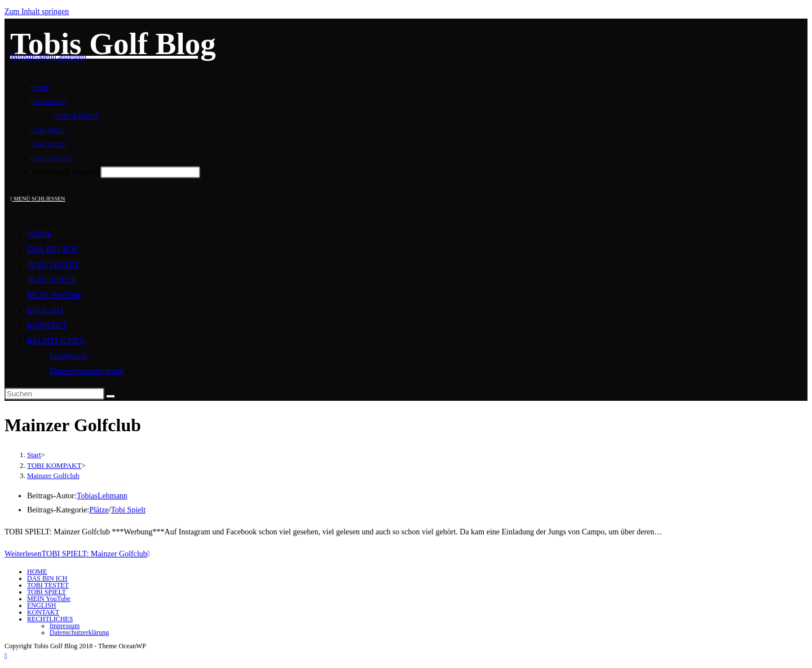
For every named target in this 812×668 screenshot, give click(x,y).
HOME (39, 234)
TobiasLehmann (102, 496)
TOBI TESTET (53, 264)
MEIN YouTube (54, 295)
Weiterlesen (77, 554)
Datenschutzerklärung (87, 371)
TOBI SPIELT (51, 280)
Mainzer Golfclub (53, 475)
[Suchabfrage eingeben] (54, 394)
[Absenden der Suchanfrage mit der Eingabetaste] (150, 172)
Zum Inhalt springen (37, 12)
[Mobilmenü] (38, 199)
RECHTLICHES (56, 340)
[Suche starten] (111, 396)
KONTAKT (47, 325)
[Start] (34, 455)
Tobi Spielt (129, 510)
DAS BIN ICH (52, 249)
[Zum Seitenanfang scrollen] (6, 656)
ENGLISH (45, 310)
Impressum (69, 356)
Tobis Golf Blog (113, 44)
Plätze (99, 510)
